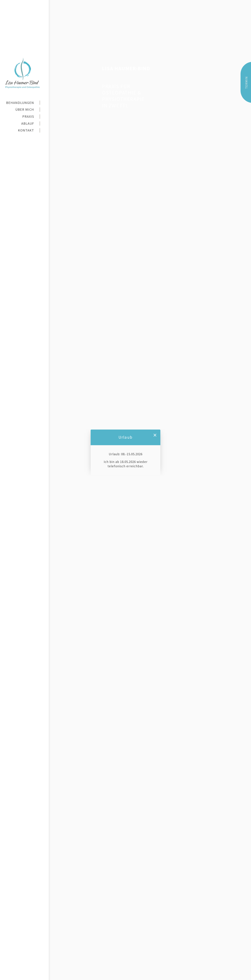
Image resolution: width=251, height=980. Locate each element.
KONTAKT (26, 130)
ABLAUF (28, 123)
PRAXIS (28, 116)
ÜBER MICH (25, 109)
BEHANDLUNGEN (20, 103)
